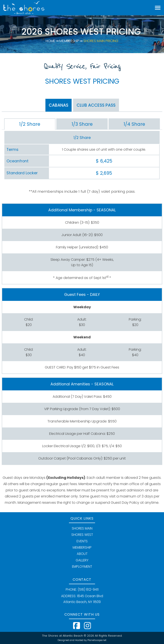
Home (50, 41)
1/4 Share (134, 124)
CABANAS (59, 105)
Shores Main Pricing (100, 41)
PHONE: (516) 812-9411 (82, 589)
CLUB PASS (96, 105)
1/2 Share (30, 124)
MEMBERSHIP (82, 547)
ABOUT (82, 554)
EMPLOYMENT (82, 567)
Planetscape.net (97, 640)
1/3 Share (82, 124)
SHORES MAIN (82, 528)
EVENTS (82, 541)
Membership (69, 41)
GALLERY (82, 560)
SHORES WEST (82, 535)
